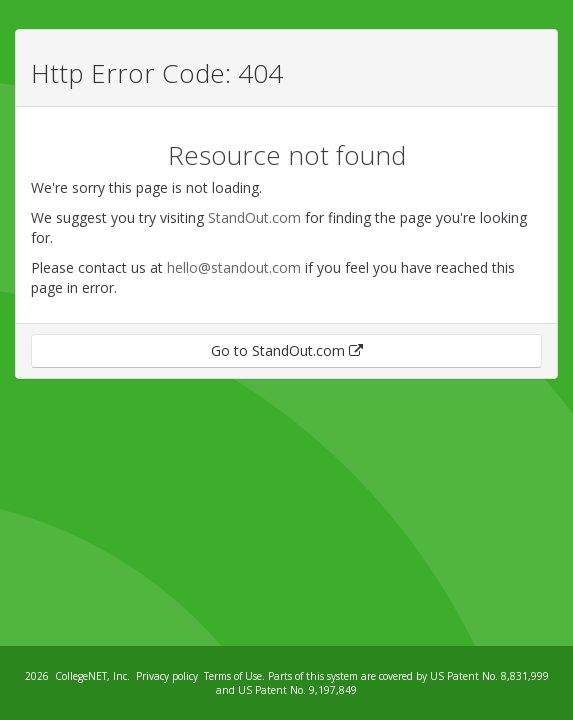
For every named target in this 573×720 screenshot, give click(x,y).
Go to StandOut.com (287, 350)
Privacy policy (167, 676)
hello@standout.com (234, 267)
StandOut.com (254, 217)
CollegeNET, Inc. (92, 676)
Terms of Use (233, 676)
